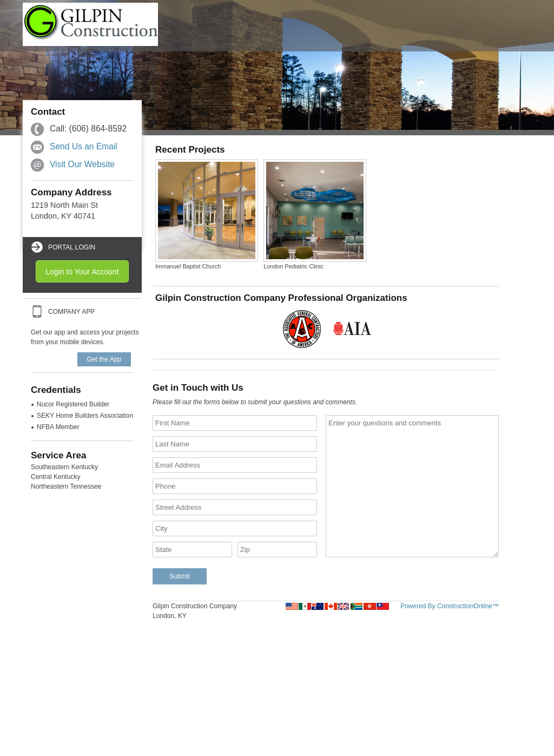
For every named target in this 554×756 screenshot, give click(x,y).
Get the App (104, 359)
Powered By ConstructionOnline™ (450, 606)
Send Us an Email (84, 146)
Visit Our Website (82, 164)
